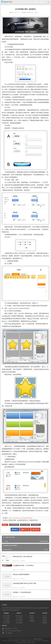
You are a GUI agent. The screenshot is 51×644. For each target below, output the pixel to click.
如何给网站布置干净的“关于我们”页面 (25, 583)
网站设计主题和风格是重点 (21, 574)
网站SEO (32, 616)
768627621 (10, 633)
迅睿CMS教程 (6, 616)
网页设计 (19, 613)
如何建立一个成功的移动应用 (22, 592)
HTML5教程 (19, 618)
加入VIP (45, 616)
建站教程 (6, 613)
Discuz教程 (6, 619)
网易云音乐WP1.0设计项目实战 (23, 557)
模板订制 (45, 618)
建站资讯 (32, 618)
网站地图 (45, 623)
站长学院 (32, 613)
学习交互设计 (36, 525)
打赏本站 (36, 529)
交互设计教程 (14, 525)
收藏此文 (15, 529)
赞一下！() (25, 529)
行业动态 (32, 619)
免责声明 (45, 621)
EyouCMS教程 (6, 621)
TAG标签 (45, 619)
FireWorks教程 (19, 623)
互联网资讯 (32, 621)
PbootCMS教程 (6, 618)
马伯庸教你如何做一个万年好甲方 (23, 565)
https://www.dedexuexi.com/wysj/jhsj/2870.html (21, 518)
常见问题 (45, 613)
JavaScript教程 (19, 619)
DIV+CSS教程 (19, 621)
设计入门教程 (25, 525)
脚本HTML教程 (19, 616)
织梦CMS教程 (6, 623)
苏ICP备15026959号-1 (38, 639)
